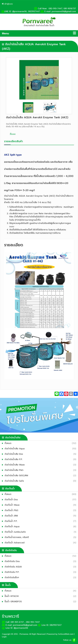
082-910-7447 (33, 622)
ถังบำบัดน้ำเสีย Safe (15, 481)
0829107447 (34, 11)
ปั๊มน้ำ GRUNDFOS (14, 602)
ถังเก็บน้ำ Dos (12, 500)
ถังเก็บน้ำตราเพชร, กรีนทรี (17, 537)
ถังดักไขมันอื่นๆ (12, 578)
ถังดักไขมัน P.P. (13, 572)
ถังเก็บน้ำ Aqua (13, 527)
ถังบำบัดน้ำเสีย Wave (15, 465)
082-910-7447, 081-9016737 (62, 9)
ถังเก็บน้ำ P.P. (12, 521)
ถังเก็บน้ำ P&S (12, 510)
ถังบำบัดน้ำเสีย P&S (15, 470)
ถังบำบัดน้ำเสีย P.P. (14, 459)
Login (4, 637)
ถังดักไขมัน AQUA (14, 567)
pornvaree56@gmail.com (64, 11)
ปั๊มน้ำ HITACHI (12, 596)
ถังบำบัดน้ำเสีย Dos (14, 454)
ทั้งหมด (9, 443)
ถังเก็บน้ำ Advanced (15, 543)
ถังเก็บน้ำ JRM (12, 516)
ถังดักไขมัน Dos (13, 561)
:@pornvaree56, (20, 11)
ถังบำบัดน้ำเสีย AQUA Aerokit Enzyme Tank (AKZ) (37, 117)
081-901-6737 (17, 622)
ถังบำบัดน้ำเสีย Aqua (15, 449)
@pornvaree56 (21, 628)
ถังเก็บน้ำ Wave (13, 505)
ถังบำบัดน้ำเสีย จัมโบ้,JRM (17, 476)
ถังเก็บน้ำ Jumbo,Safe (16, 532)
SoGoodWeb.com (66, 634)
